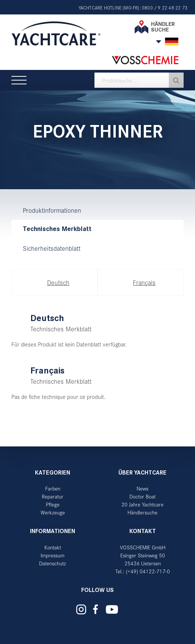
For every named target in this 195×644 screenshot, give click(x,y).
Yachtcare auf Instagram (81, 609)
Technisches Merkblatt (57, 229)
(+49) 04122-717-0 (148, 571)
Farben (53, 488)
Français (144, 282)
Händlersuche (142, 512)
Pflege (53, 504)
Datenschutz (53, 563)
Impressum (53, 555)
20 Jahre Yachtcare (142, 504)
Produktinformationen (52, 210)
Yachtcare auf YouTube (112, 609)
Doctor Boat (142, 496)
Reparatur (53, 496)
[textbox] (139, 80)
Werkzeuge (53, 512)
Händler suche (163, 27)
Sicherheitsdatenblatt (52, 248)
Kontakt (53, 547)
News (142, 488)
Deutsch (58, 282)
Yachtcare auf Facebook (96, 609)
